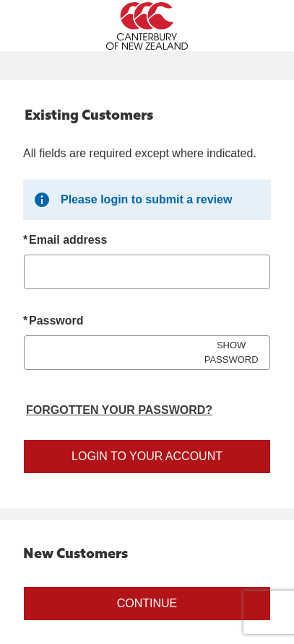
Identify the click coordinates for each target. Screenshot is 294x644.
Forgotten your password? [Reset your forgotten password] (119, 410)
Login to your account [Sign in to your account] (147, 456)
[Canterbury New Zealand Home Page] (147, 26)
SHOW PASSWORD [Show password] (232, 352)
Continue (147, 603)
